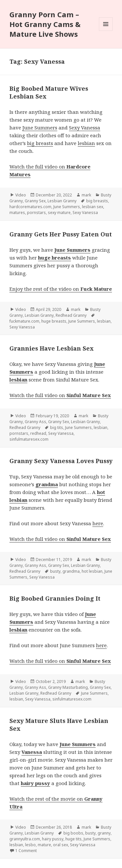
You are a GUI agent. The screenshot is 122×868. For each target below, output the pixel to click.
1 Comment (26, 851)
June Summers (40, 127)
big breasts (40, 143)
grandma (71, 571)
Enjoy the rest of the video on (61, 289)
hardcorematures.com (30, 207)
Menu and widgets (106, 31)
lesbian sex (93, 207)
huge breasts (54, 321)
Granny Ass (35, 422)
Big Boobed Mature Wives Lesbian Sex (49, 92)
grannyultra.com (25, 839)
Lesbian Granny (62, 201)
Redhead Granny (71, 315)
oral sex (61, 845)
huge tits (74, 839)
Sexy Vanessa (85, 127)
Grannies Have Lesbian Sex (52, 348)
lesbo (30, 845)
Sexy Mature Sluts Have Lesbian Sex (59, 725)
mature (44, 845)
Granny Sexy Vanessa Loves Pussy (61, 461)
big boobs (73, 833)
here (98, 523)
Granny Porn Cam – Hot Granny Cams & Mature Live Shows (45, 24)
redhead (38, 433)
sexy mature (59, 213)
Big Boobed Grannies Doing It (55, 598)
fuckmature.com (24, 321)
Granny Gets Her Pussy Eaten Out (61, 234)
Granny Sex (35, 201)
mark (86, 195)
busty (55, 571)
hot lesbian (92, 571)
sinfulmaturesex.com (29, 439)
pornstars (36, 213)
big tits (57, 427)
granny (104, 833)
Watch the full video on (60, 395)
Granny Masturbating (68, 687)
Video (21, 195)
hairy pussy (53, 839)
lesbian (86, 143)
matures (17, 213)
